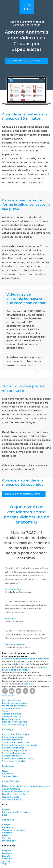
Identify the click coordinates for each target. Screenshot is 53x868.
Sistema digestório (13, 753)
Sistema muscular (13, 737)
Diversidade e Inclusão (15, 670)
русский (6, 861)
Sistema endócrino (13, 748)
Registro (7, 835)
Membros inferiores (14, 706)
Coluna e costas (12, 708)
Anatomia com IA (12, 800)
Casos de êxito (11, 797)
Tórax (5, 711)
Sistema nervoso (12, 740)
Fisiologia (8, 729)
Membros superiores (15, 703)
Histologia (8, 766)
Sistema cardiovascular (16, 742)
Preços (6, 810)
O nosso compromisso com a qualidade (26, 659)
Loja (5, 815)
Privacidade (9, 841)
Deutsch (7, 853)
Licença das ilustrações (16, 812)
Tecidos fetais (10, 776)
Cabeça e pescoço (13, 716)
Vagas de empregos (14, 830)
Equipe (6, 825)
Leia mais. (43, 667)
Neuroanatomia (11, 719)
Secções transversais (14, 722)
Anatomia (8, 695)
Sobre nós (8, 820)
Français (7, 859)
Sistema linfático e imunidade (20, 745)
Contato (7, 833)
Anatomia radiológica (15, 725)
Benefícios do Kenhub (15, 794)
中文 (4, 864)
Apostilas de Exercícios (16, 792)
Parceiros (8, 827)
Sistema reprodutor (14, 761)
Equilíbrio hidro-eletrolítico (19, 758)
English (7, 851)
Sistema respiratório (14, 750)
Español (7, 856)
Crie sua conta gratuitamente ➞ (26, 61)
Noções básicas (11, 700)
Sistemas (7, 774)
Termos (7, 838)
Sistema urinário (12, 756)
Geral (5, 771)
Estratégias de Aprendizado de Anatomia (26, 786)
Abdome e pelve (12, 714)
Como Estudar (11, 781)
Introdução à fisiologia (15, 734)
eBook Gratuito (11, 789)
